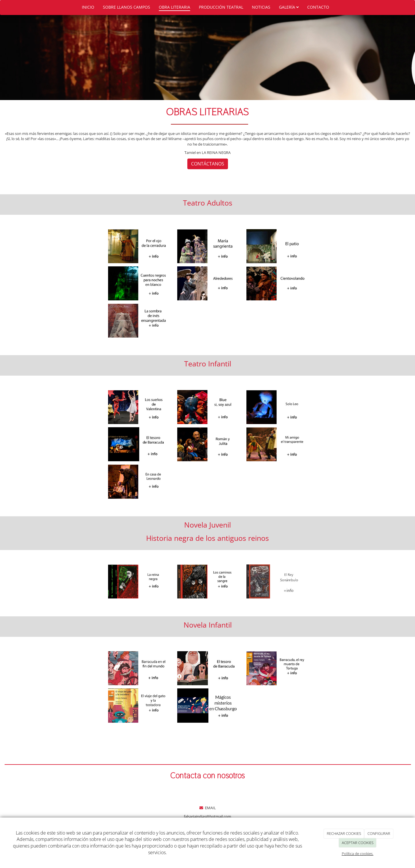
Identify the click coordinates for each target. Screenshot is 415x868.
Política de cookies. (358, 854)
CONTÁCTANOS (208, 164)
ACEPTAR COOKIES (358, 843)
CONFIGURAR (379, 833)
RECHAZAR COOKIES (344, 833)
